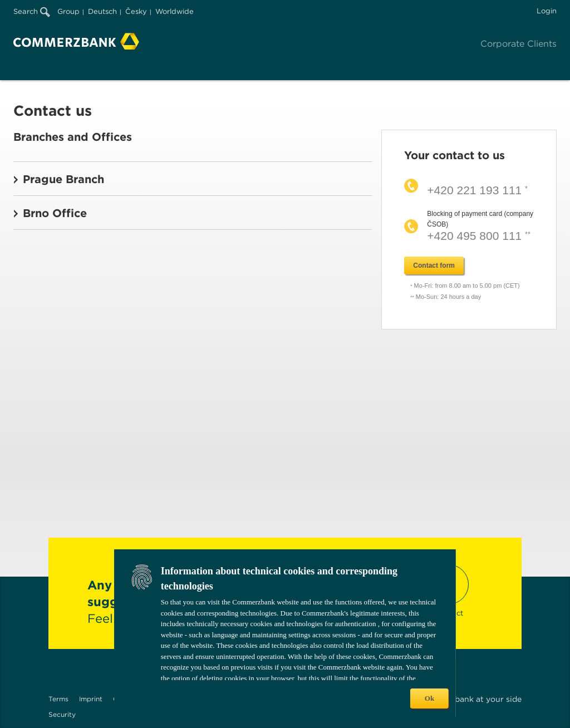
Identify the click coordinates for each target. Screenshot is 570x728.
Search (32, 11)
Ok (429, 698)
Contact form (434, 265)
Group (68, 11)
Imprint (91, 699)
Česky (136, 11)
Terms (58, 699)
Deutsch (102, 11)
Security (62, 714)
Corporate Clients (519, 44)
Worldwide (175, 11)
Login (547, 11)
